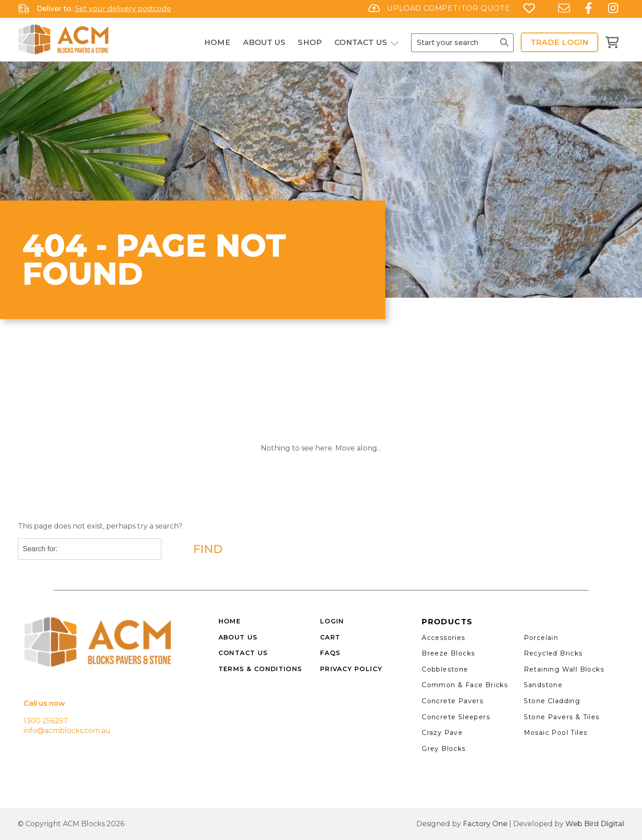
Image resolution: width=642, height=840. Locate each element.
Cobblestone (445, 669)
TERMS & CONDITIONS (260, 669)
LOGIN (332, 621)
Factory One (485, 824)
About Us (264, 42)
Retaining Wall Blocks (564, 669)
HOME (230, 621)
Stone (536, 701)
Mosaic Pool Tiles (556, 733)
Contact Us (361, 42)
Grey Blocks (444, 749)
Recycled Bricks (553, 653)
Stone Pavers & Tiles (562, 717)
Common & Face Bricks (465, 685)
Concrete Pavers (453, 701)
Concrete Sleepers (456, 717)
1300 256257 (46, 721)
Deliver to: (55, 9)
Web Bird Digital (595, 824)
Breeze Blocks (448, 653)
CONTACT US (243, 653)
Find (208, 549)
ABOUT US (238, 637)
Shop (310, 42)
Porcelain (541, 638)
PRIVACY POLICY (351, 669)
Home (217, 42)
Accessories (443, 638)
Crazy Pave (442, 733)
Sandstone (543, 685)
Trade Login (560, 42)
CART (330, 637)
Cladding (564, 701)
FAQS (330, 653)
